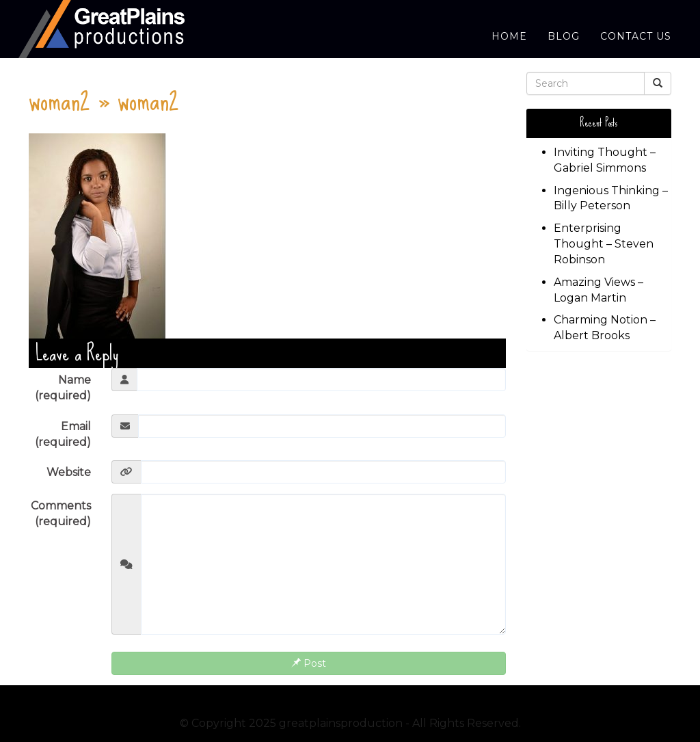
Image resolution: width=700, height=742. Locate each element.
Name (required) (63, 388)
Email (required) (63, 434)
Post (309, 663)
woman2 (59, 99)
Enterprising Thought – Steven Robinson (604, 244)
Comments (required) (61, 514)
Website (69, 472)
